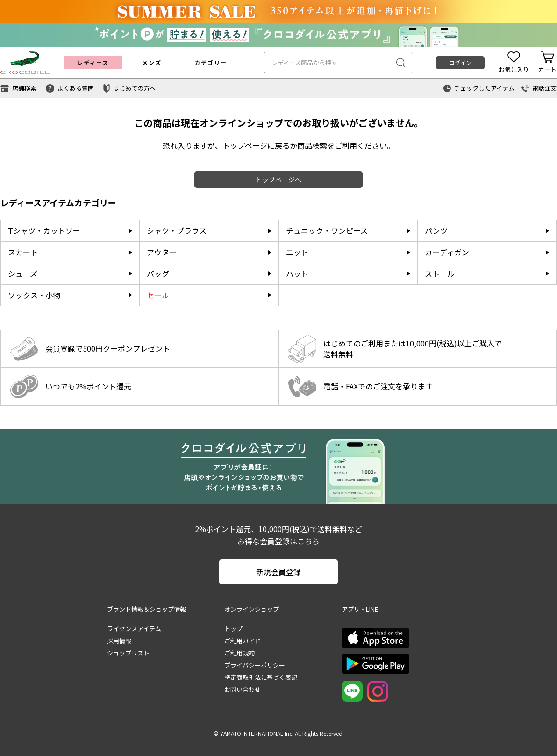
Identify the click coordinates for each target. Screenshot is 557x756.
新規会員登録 (278, 572)
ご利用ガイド (243, 641)
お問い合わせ (243, 689)
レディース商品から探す (304, 62)
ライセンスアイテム (134, 629)
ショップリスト (128, 653)
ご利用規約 (239, 653)
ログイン (460, 62)
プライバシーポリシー (255, 665)
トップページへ (278, 180)
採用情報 (119, 641)
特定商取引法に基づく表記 (261, 677)
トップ (233, 629)
